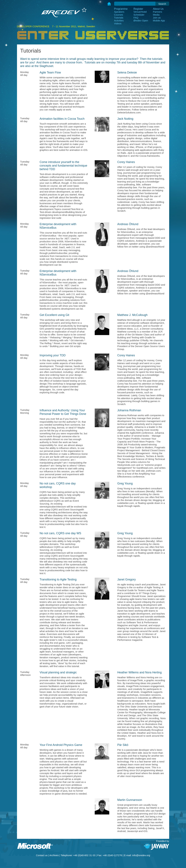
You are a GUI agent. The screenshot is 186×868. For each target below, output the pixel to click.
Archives (54, 855)
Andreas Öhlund (128, 224)
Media (156, 15)
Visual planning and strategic (58, 672)
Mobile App (159, 21)
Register (138, 9)
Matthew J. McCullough (132, 315)
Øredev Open (141, 21)
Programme (121, 9)
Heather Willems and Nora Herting (140, 672)
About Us (158, 9)
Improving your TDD (53, 355)
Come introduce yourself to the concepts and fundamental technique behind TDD (63, 166)
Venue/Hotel (140, 12)
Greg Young (125, 483)
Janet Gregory (127, 579)
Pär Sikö (123, 745)
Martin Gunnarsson (130, 800)
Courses (119, 15)
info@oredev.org (141, 855)
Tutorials (119, 18)
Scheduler (139, 15)
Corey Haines (126, 162)
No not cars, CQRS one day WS (60, 533)
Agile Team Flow (50, 72)
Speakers (119, 12)
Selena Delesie (127, 72)
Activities (119, 21)
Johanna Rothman (129, 410)
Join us (157, 18)
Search (162, 4)
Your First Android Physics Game (61, 745)
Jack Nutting (125, 119)
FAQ (136, 18)
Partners (158, 12)
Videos (118, 23)
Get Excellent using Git (54, 315)
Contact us (42, 855)
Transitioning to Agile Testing (58, 579)
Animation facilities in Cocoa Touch (62, 119)
